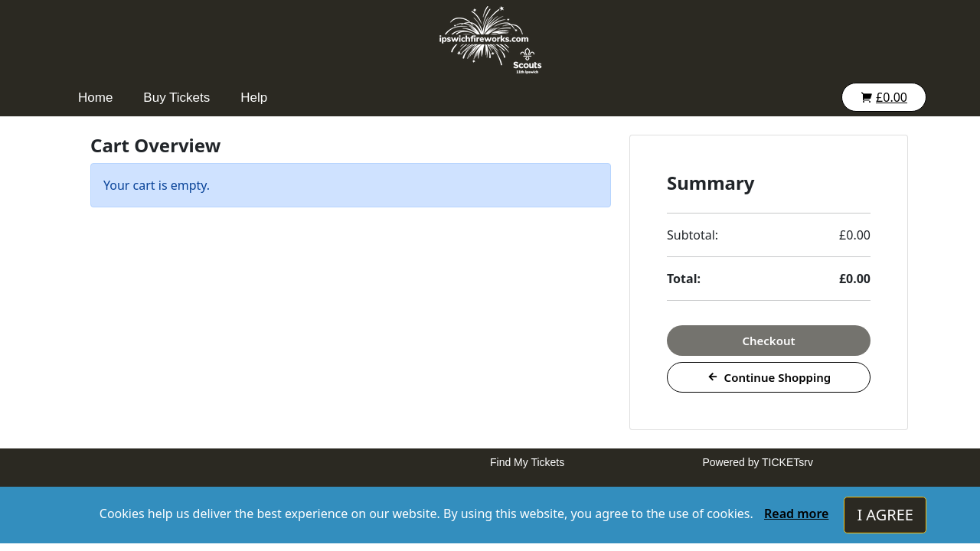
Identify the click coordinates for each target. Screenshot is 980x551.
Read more (796, 514)
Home (95, 98)
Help (254, 98)
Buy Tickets (176, 98)
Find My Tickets (527, 462)
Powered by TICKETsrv (758, 462)
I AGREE (885, 515)
